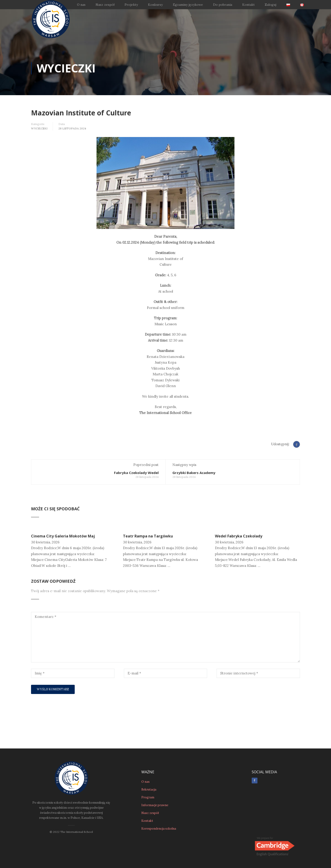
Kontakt (248, 5)
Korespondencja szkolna (159, 828)
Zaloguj (271, 5)
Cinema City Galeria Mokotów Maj (63, 536)
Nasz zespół (105, 5)
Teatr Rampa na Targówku (148, 536)
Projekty (131, 5)
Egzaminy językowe (188, 5)
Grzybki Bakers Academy (194, 473)
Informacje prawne (155, 805)
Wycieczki (39, 128)
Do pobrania (223, 5)
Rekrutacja (149, 789)
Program (148, 797)
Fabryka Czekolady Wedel (136, 473)
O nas (81, 5)
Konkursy (155, 5)
